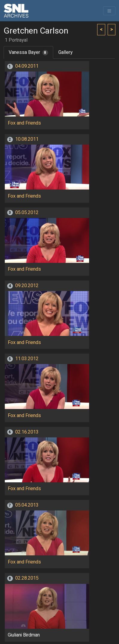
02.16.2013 (27, 432)
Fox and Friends (24, 123)
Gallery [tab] (65, 52)
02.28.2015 (27, 578)
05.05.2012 (27, 213)
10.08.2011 (27, 139)
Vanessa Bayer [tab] (28, 52)
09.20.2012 (27, 286)
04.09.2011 (27, 66)
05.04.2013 (27, 505)
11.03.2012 (27, 359)
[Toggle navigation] (109, 11)
